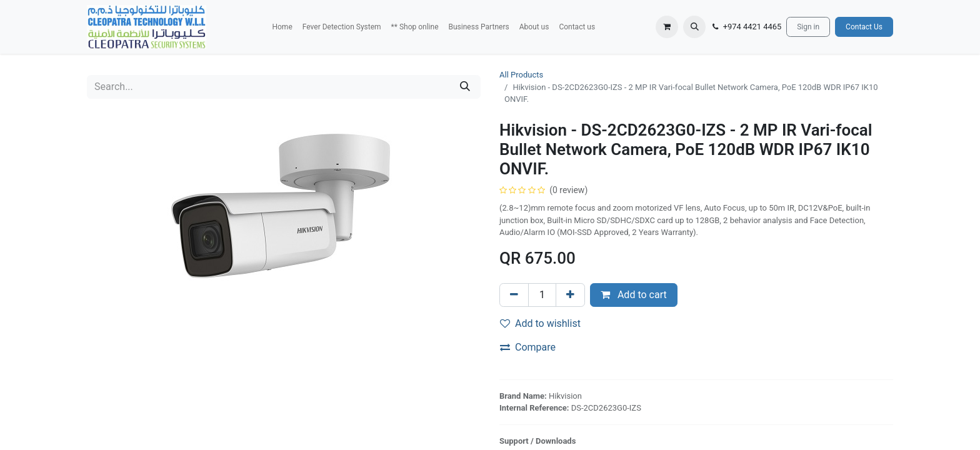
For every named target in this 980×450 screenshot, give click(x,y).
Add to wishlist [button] (540, 323)
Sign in (808, 27)
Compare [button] (528, 347)
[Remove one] (514, 295)
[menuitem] (282, 27)
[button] (694, 27)
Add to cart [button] (634, 295)
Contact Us (864, 27)
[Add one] (570, 295)
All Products (521, 75)
